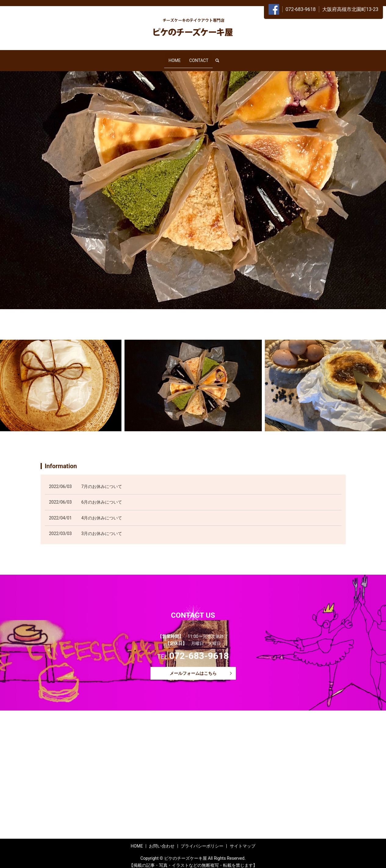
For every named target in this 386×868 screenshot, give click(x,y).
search (220, 58)
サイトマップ (243, 841)
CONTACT (199, 57)
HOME (175, 57)
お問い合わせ (162, 841)
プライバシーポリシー (202, 841)
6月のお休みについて (102, 497)
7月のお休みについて (102, 481)
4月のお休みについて (102, 512)
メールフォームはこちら (193, 668)
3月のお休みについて (102, 528)
